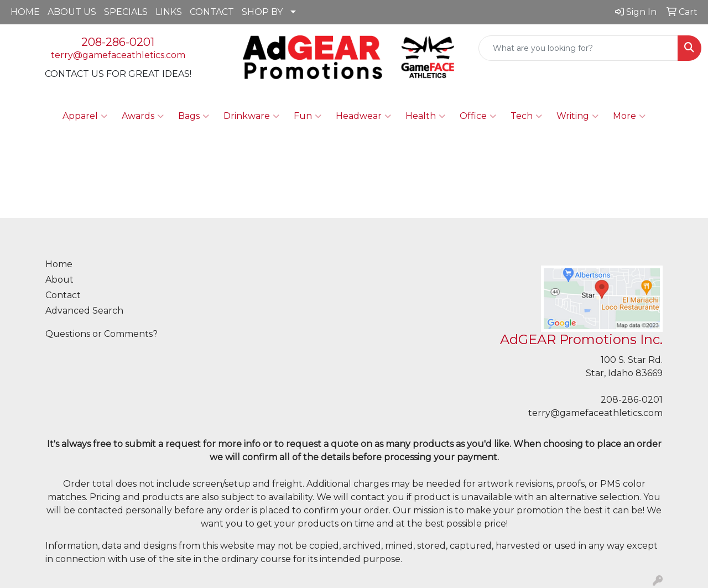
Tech (526, 116)
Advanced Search (84, 311)
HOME (25, 12)
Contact (63, 295)
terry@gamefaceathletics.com (118, 55)
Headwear (363, 116)
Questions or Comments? (101, 334)
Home (59, 264)
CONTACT (212, 12)
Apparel (85, 116)
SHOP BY (262, 12)
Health (425, 116)
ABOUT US (72, 12)
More (629, 116)
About (59, 280)
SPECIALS (126, 12)
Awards (143, 116)
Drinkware (251, 116)
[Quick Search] (578, 48)
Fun (308, 116)
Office (478, 116)
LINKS (169, 12)
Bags (194, 116)
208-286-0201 (118, 42)
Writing (577, 116)
